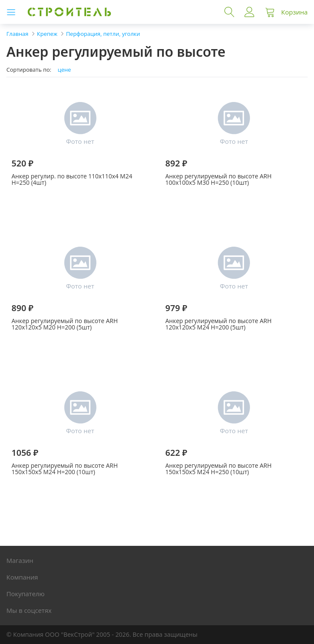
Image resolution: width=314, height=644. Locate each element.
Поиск (230, 12)
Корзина (294, 12)
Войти (250, 12)
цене (64, 70)
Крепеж (47, 34)
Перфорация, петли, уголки (103, 34)
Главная (17, 34)
